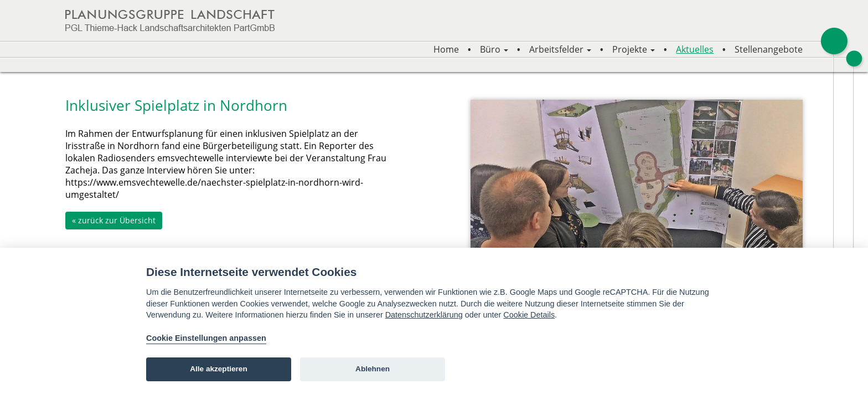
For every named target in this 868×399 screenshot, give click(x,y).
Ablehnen (373, 369)
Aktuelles (695, 49)
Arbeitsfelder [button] (560, 49)
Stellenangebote (769, 49)
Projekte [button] (634, 49)
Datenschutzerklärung (424, 315)
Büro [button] (494, 49)
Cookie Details (529, 315)
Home (446, 49)
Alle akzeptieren (219, 369)
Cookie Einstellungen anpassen (206, 338)
